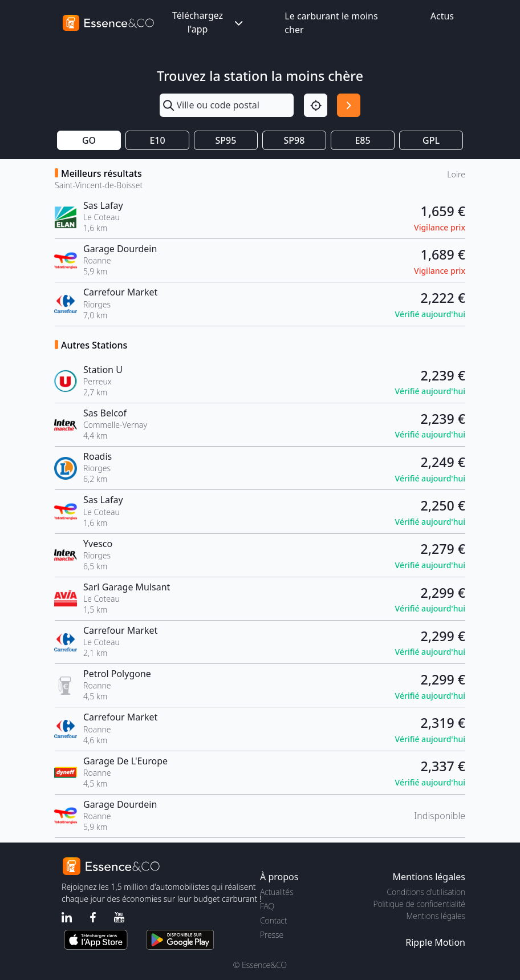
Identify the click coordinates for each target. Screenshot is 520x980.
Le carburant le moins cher (331, 23)
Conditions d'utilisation (426, 892)
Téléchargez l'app (209, 22)
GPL (431, 140)
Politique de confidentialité (419, 904)
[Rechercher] (349, 105)
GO (89, 140)
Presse (272, 935)
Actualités (277, 892)
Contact (273, 920)
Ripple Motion (435, 942)
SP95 (226, 140)
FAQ (267, 906)
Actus (442, 16)
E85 (362, 140)
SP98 (294, 140)
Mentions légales (436, 916)
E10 (157, 140)
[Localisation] (316, 105)
